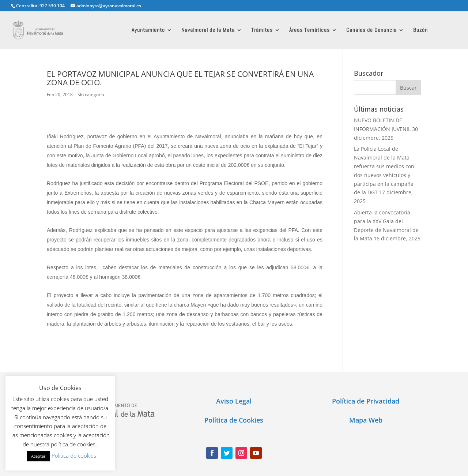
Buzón (420, 30)
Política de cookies (74, 456)
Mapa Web (366, 420)
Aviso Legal (234, 401)
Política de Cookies (234, 420)
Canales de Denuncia (371, 30)
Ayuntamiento (148, 30)
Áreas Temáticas (310, 30)
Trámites (262, 30)
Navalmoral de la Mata (208, 30)
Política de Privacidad (366, 401)
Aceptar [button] (38, 456)
